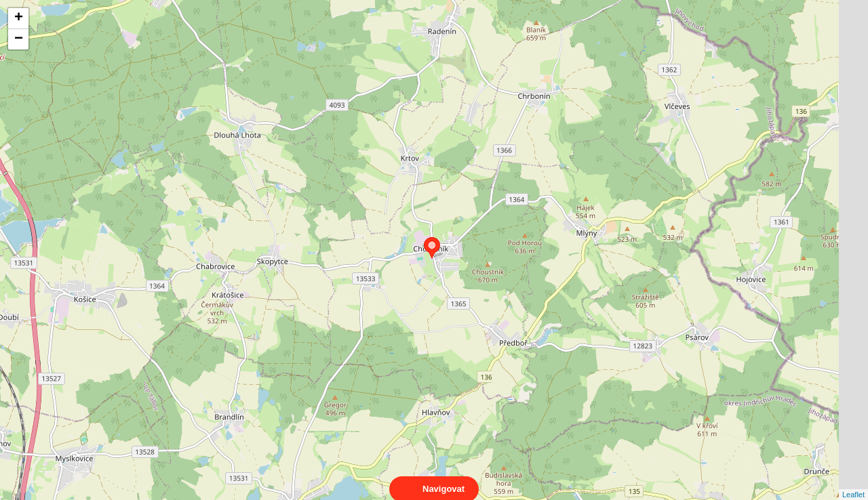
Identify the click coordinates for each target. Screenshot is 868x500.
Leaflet (853, 482)
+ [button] (19, 18)
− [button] (19, 39)
